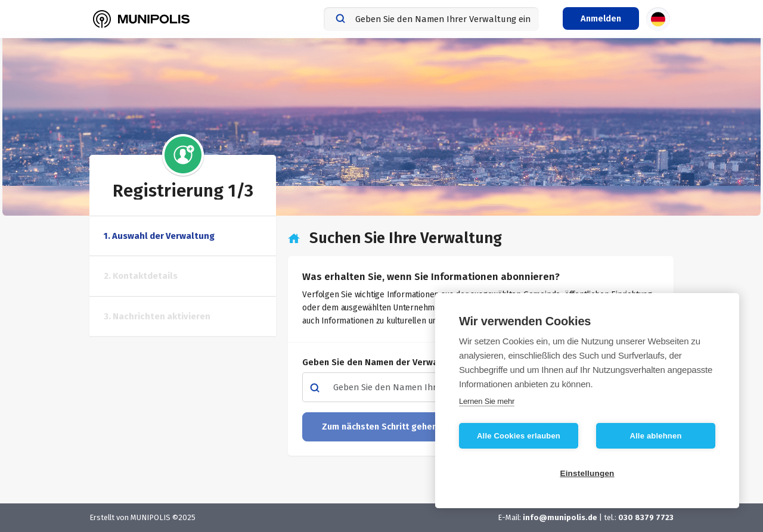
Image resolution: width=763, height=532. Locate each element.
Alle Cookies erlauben (519, 436)
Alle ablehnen (655, 436)
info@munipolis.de (560, 517)
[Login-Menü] (601, 18)
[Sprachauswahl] (658, 19)
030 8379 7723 (646, 517)
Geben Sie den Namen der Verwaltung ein (391, 362)
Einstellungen (587, 473)
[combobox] (431, 19)
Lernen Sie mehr (487, 401)
